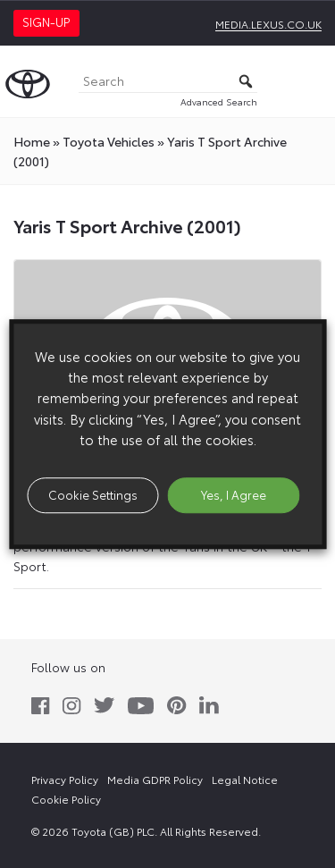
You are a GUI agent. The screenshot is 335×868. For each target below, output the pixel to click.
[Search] (168, 82)
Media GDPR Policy (155, 779)
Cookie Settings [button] (93, 494)
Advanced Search (219, 101)
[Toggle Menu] (312, 81)
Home (32, 141)
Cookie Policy (66, 799)
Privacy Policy (65, 779)
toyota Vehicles (109, 141)
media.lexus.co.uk (268, 24)
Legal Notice (245, 779)
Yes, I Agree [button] (234, 494)
